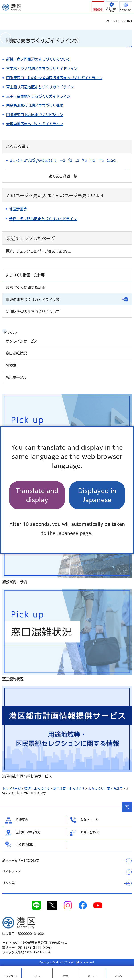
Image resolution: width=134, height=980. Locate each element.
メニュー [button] (92, 976)
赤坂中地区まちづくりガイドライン (35, 124)
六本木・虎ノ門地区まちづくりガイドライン (42, 69)
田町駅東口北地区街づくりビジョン (35, 115)
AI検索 (119, 976)
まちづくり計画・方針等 (105, 789)
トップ (11, 976)
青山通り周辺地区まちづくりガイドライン (40, 87)
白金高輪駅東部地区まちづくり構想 (35, 105)
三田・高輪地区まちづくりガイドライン (38, 96)
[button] (98, 7)
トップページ (11, 789)
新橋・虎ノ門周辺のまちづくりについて (38, 59)
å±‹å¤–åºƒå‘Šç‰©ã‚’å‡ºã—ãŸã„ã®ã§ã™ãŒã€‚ (63, 160)
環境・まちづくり (37, 789)
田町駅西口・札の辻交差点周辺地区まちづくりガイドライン (54, 78)
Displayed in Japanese (97, 495)
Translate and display (37, 495)
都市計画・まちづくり (69, 789)
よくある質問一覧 (63, 176)
